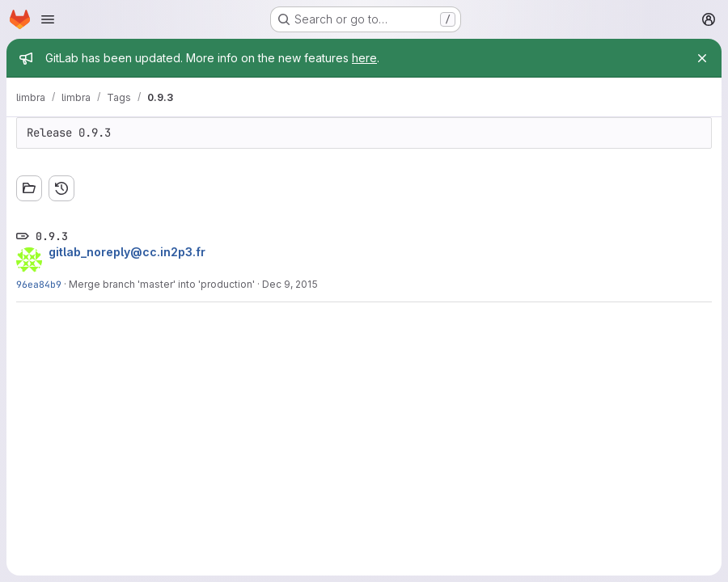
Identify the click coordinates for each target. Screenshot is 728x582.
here (364, 58)
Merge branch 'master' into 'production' (162, 284)
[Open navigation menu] (48, 19)
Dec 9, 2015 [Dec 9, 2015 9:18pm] (290, 284)
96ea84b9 (39, 284)
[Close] (702, 58)
